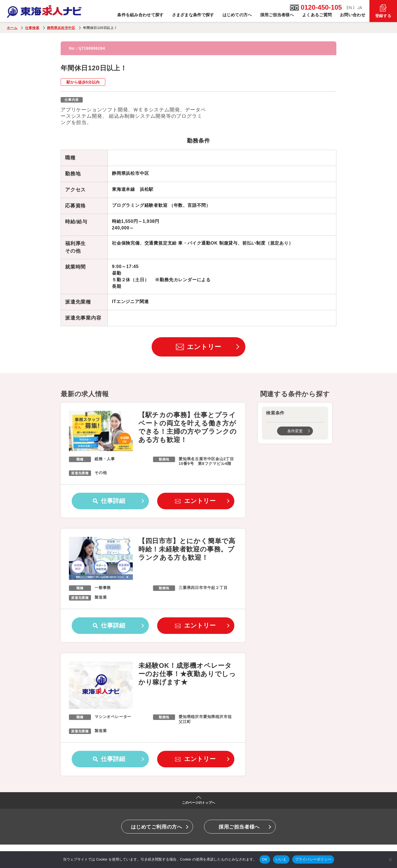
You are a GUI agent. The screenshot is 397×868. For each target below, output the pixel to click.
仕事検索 (32, 28)
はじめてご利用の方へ (156, 827)
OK (265, 859)
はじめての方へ (237, 15)
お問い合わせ (353, 15)
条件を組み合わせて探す (140, 15)
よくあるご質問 (317, 15)
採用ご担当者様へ (277, 15)
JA (360, 8)
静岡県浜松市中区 (61, 28)
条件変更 (295, 431)
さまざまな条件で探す (193, 15)
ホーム (12, 28)
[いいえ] (390, 859)
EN (349, 8)
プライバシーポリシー (313, 859)
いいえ (281, 859)
